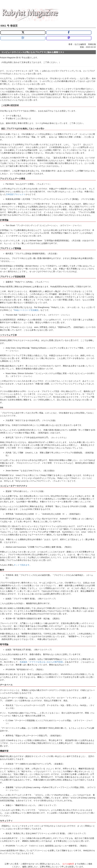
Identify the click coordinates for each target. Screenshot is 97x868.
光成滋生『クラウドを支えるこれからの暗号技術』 (42, 662)
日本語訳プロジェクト (16, 194)
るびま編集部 (68, 864)
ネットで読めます (22, 565)
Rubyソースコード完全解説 (26, 310)
